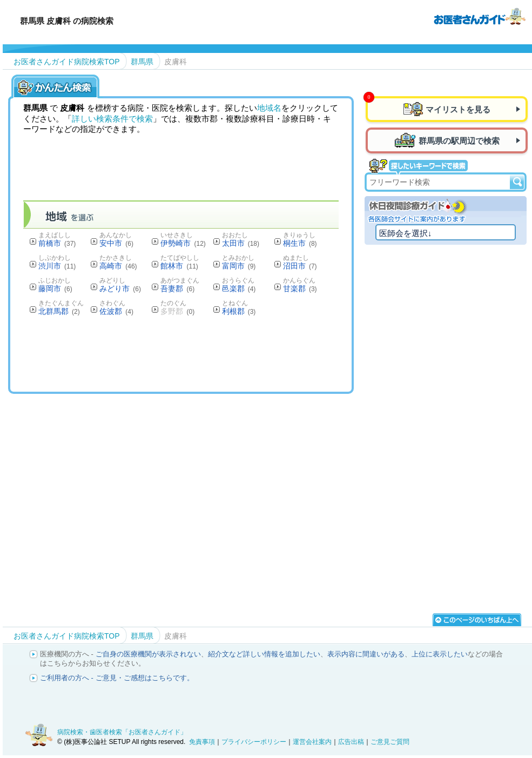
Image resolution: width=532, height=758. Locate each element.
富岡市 (239, 266)
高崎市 (118, 266)
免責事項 (202, 742)
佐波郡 (116, 311)
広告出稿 (351, 742)
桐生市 (300, 243)
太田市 (241, 243)
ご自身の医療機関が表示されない (148, 654)
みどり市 (120, 289)
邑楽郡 (239, 289)
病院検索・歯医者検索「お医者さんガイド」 (122, 732)
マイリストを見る (458, 109)
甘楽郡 (300, 289)
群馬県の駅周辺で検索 (459, 141)
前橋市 (57, 243)
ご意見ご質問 (390, 742)
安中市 (116, 243)
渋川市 (57, 266)
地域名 (269, 108)
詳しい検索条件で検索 (112, 119)
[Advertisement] (220, 353)
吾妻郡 (177, 289)
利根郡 (239, 311)
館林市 (179, 266)
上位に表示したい (440, 654)
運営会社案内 (312, 742)
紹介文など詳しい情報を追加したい (264, 654)
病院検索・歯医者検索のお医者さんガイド (480, 16)
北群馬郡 (59, 311)
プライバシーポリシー (254, 742)
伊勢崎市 (183, 243)
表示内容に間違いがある (366, 654)
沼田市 (300, 266)
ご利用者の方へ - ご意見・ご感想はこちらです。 (117, 678)
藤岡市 (55, 289)
